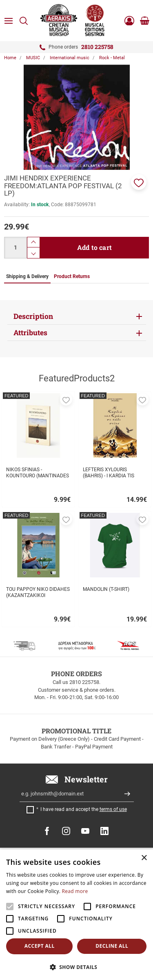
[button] (139, 182)
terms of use (113, 809)
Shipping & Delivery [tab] (27, 276)
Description (33, 316)
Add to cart (94, 247)
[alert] (76, 915)
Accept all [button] (40, 946)
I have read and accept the (84, 809)
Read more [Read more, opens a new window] (75, 891)
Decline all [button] (112, 946)
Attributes (30, 333)
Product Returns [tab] (72, 276)
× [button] (144, 858)
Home (10, 58)
